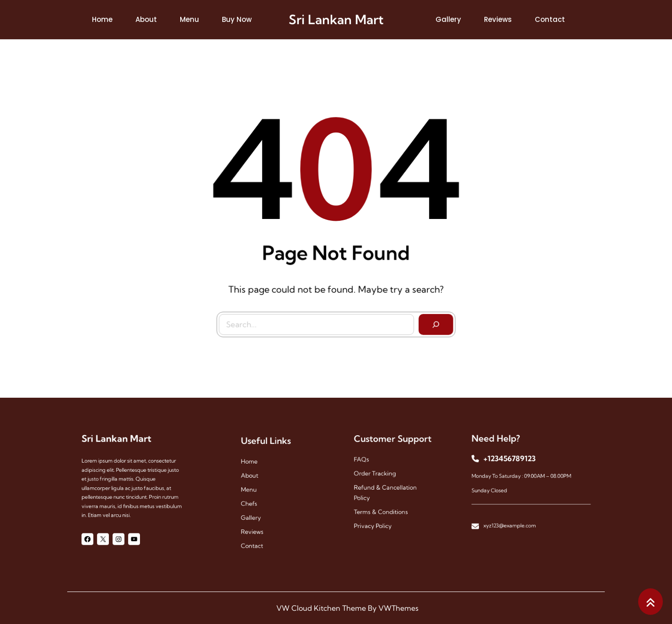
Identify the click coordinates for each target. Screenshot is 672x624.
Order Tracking (378, 475)
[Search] (434, 322)
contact (258, 536)
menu (255, 490)
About (255, 479)
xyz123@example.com (514, 517)
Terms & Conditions (383, 507)
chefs (255, 502)
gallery (257, 513)
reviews (258, 525)
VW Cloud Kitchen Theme (321, 608)
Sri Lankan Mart (336, 18)
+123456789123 (513, 463)
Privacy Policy (376, 518)
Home (255, 467)
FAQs (367, 464)
